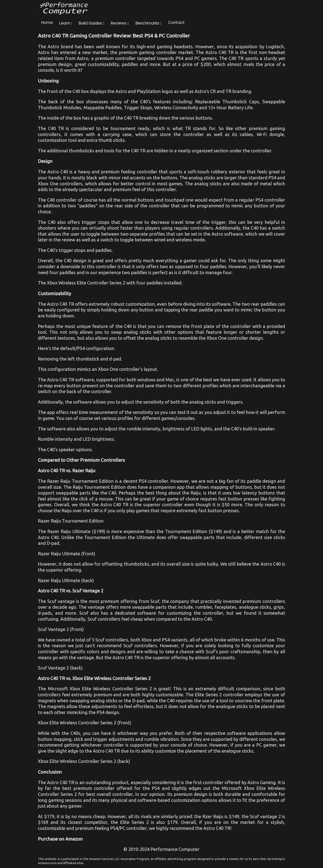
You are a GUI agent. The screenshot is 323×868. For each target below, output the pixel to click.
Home (47, 23)
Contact (176, 23)
